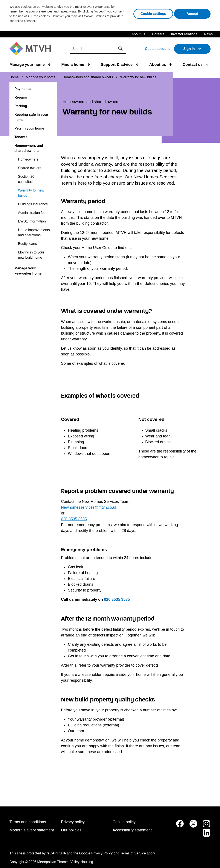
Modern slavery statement (32, 830)
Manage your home (28, 65)
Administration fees (33, 213)
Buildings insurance (33, 204)
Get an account (157, 49)
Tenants (21, 137)
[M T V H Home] (32, 49)
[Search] (98, 49)
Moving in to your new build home (31, 255)
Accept (199, 13)
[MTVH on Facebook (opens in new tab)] (177, 826)
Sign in (189, 49)
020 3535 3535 (74, 519)
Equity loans (27, 244)
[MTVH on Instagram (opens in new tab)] (204, 826)
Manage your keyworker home (28, 271)
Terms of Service (133, 853)
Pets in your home (29, 128)
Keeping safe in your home (31, 117)
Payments (23, 89)
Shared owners (30, 168)
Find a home (73, 65)
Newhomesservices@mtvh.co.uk (89, 507)
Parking (21, 106)
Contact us (193, 65)
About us (138, 34)
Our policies (71, 830)
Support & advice (117, 65)
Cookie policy (124, 822)
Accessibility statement (132, 830)
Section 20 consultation (27, 179)
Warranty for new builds (31, 193)
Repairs (21, 97)
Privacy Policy (102, 853)
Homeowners (28, 159)
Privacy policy (73, 822)
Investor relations (184, 34)
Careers (158, 34)
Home (14, 77)
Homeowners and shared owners (88, 77)
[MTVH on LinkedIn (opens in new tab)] (204, 835)
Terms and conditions (28, 822)
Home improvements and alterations (34, 232)
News (208, 34)
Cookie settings (153, 14)
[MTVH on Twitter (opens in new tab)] (191, 826)
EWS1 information (32, 221)
